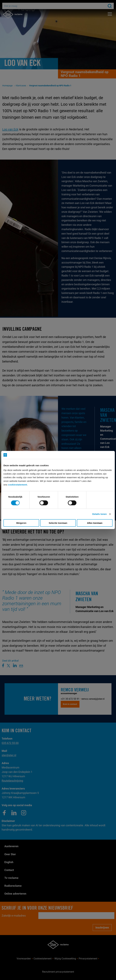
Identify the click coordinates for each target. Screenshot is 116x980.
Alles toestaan (95, 523)
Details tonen (99, 514)
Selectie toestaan (58, 523)
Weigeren (21, 523)
